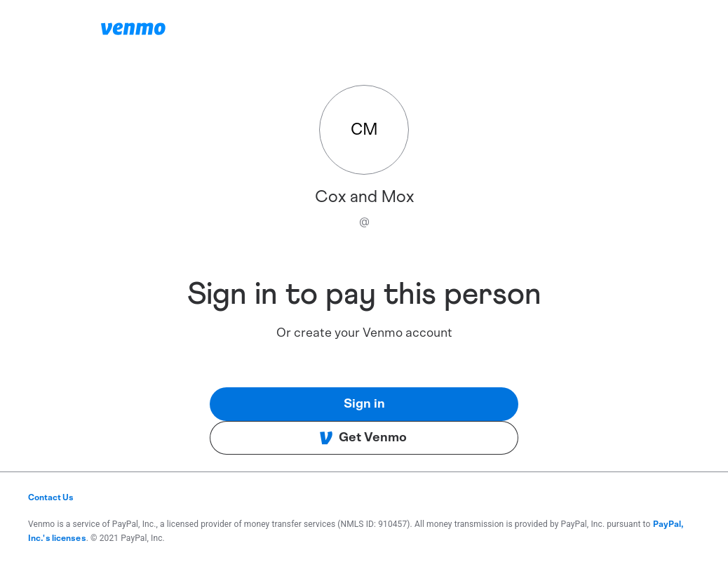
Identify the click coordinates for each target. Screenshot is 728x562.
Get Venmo (363, 438)
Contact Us (51, 497)
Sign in (364, 404)
